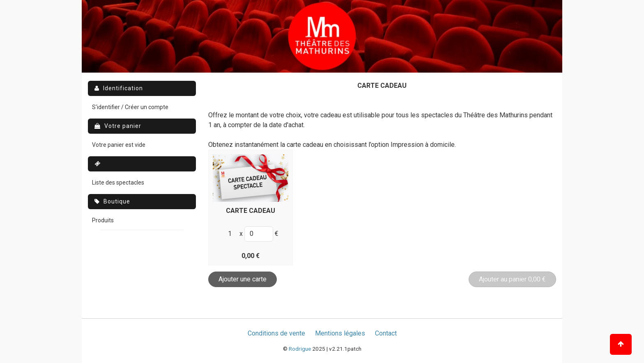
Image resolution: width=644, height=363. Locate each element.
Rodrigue (300, 349)
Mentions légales (340, 333)
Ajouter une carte (243, 279)
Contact (386, 333)
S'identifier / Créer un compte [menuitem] (130, 107)
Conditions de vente (276, 333)
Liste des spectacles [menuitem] (118, 183)
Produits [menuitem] (103, 220)
